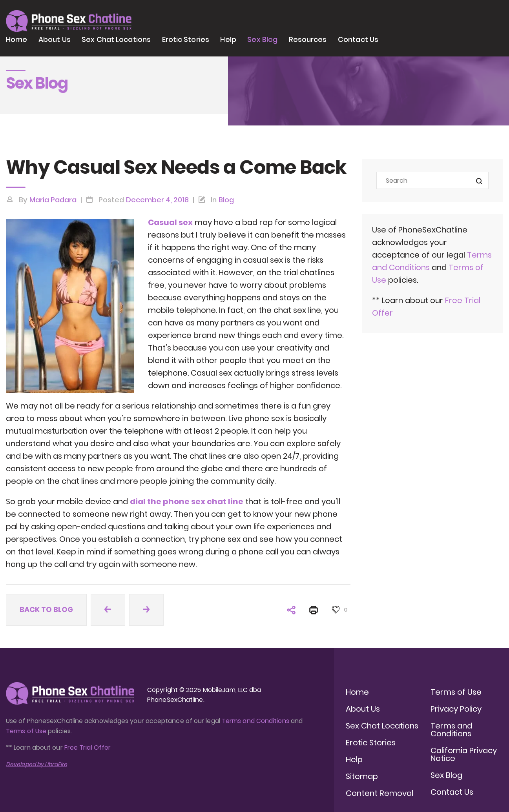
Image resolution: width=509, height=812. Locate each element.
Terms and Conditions (255, 721)
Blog (226, 200)
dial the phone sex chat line (187, 501)
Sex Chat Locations (116, 39)
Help (228, 39)
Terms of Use (27, 731)
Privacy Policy (456, 709)
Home (16, 39)
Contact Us (358, 39)
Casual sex (170, 222)
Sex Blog (262, 39)
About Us (55, 39)
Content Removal (379, 793)
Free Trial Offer (88, 748)
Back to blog (46, 609)
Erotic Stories (186, 39)
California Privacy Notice (464, 754)
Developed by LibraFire (36, 764)
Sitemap (362, 776)
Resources (308, 39)
